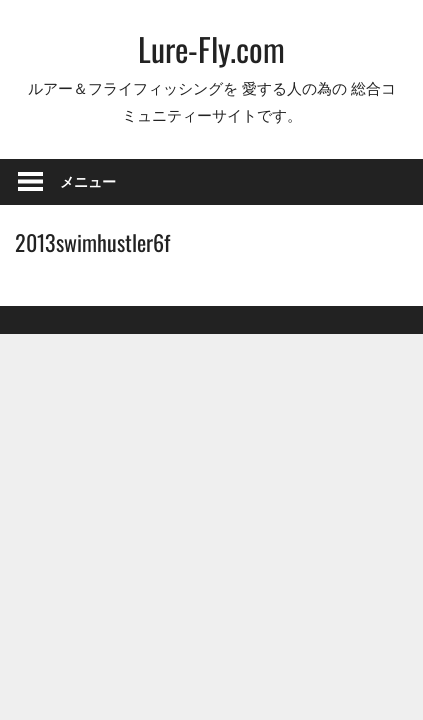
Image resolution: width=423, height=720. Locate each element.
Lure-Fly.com (211, 48)
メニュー (88, 181)
